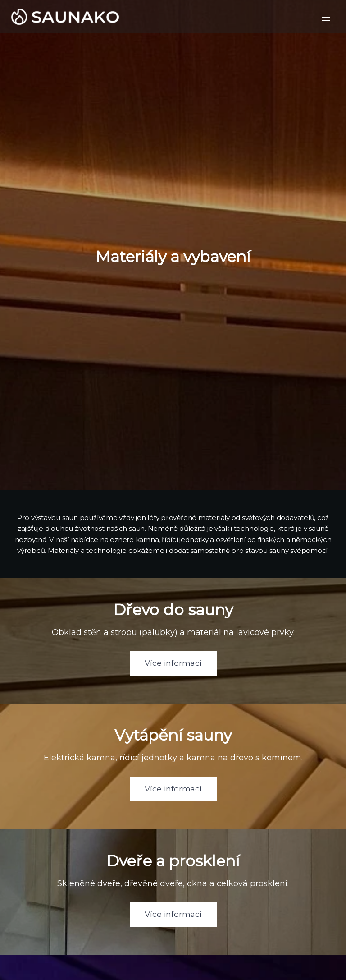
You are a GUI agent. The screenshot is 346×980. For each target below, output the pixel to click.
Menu (326, 17)
